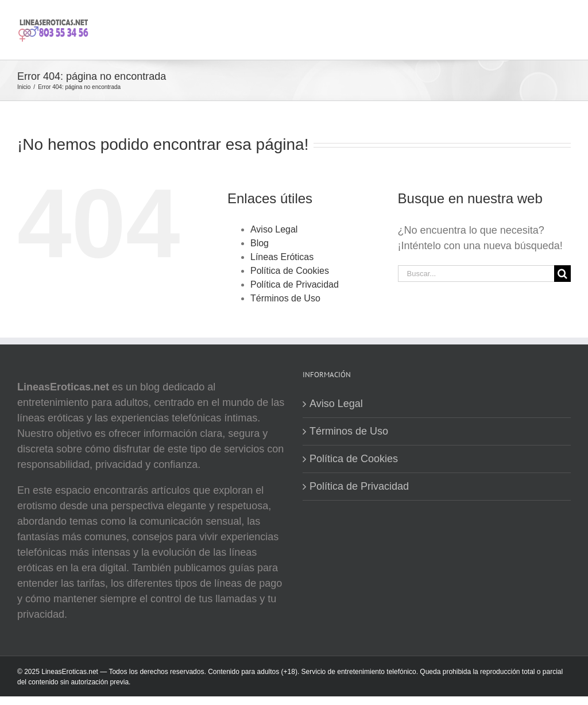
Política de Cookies (290, 271)
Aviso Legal (274, 229)
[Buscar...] (476, 274)
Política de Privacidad (295, 284)
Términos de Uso (285, 298)
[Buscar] (562, 274)
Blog (260, 243)
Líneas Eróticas (282, 257)
